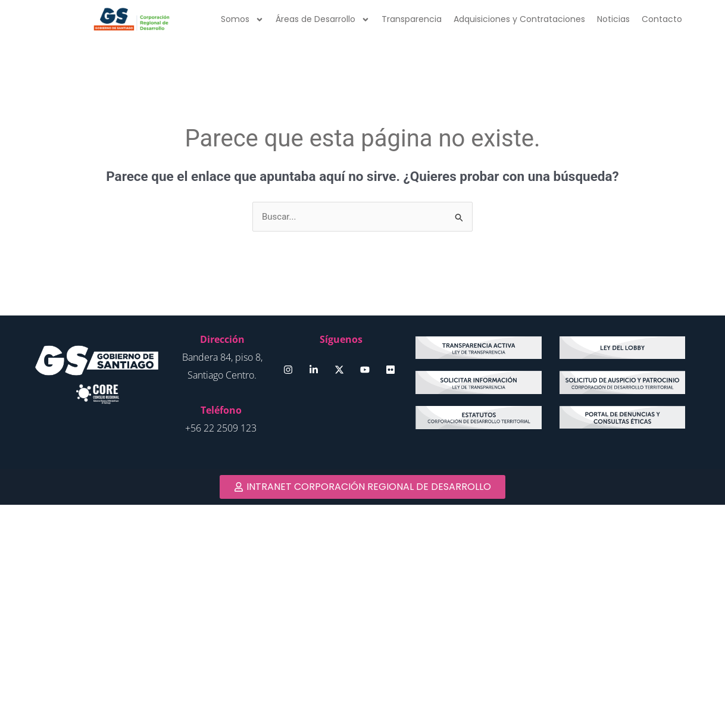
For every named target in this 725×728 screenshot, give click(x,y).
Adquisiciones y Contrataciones (519, 19)
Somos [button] (242, 20)
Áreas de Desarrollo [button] (323, 20)
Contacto (662, 19)
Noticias (613, 19)
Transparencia (412, 19)
